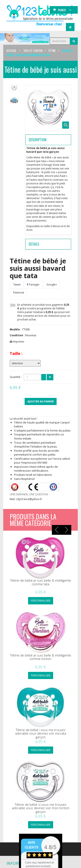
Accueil (11, 50)
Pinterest (18, 293)
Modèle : (16, 329)
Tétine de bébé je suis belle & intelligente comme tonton (41, 657)
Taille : (16, 353)
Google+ (51, 285)
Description (38, 140)
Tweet (17, 285)
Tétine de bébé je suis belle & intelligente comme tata (41, 582)
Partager (33, 285)
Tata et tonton (33, 50)
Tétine (52, 50)
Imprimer (19, 342)
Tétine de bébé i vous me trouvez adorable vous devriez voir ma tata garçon (41, 733)
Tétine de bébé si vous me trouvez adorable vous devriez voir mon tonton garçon (41, 808)
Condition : (17, 335)
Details (34, 244)
